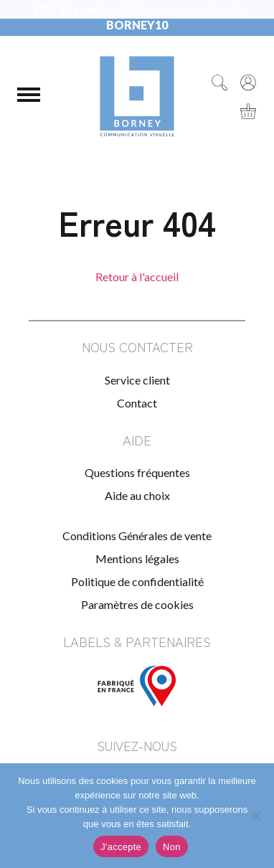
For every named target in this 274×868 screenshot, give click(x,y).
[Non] (256, 816)
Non (172, 847)
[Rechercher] (219, 82)
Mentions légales (137, 558)
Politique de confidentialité (137, 581)
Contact (137, 403)
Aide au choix (137, 495)
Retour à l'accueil (137, 277)
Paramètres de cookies (137, 604)
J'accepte (121, 847)
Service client (137, 380)
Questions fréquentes (137, 472)
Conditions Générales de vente (137, 536)
